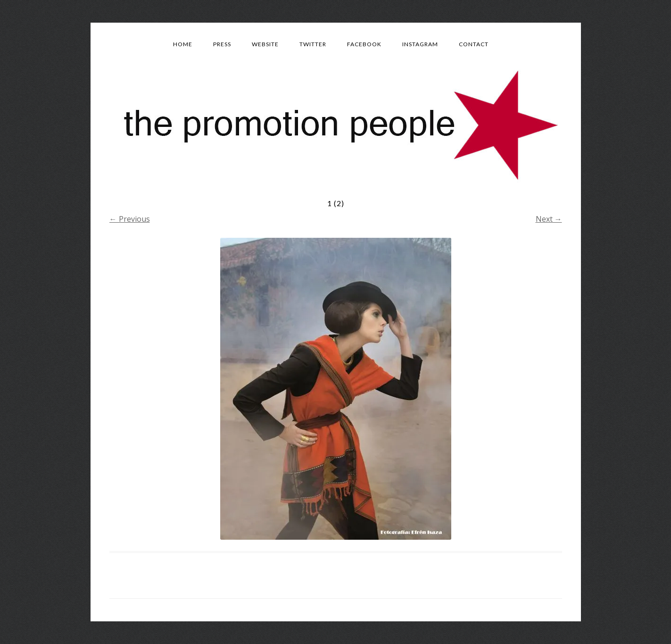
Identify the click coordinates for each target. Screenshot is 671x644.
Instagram (420, 44)
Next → (549, 219)
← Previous (130, 219)
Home (183, 44)
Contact (474, 44)
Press (222, 44)
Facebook (364, 44)
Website (265, 44)
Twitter (313, 44)
